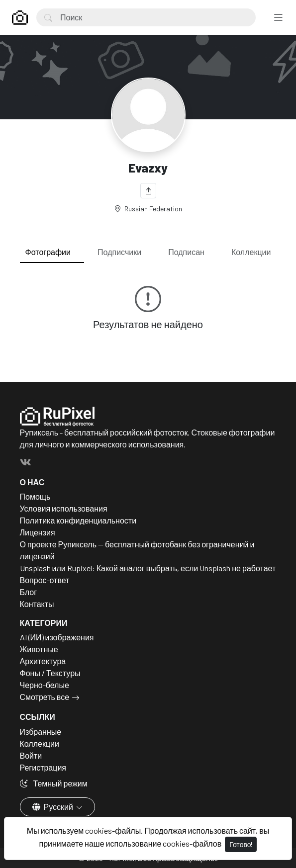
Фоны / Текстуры (50, 673)
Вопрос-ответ (45, 580)
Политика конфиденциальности (78, 520)
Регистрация (43, 767)
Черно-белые (45, 685)
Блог (29, 592)
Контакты (37, 604)
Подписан (186, 252)
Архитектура (43, 661)
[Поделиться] (148, 191)
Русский (53, 807)
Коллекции (251, 252)
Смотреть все (45, 697)
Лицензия (38, 532)
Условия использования (64, 508)
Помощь (35, 496)
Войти (31, 755)
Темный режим (54, 783)
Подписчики (119, 252)
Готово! (241, 844)
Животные (39, 649)
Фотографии (48, 252)
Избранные (41, 732)
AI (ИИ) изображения (57, 637)
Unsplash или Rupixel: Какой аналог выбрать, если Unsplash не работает (148, 568)
